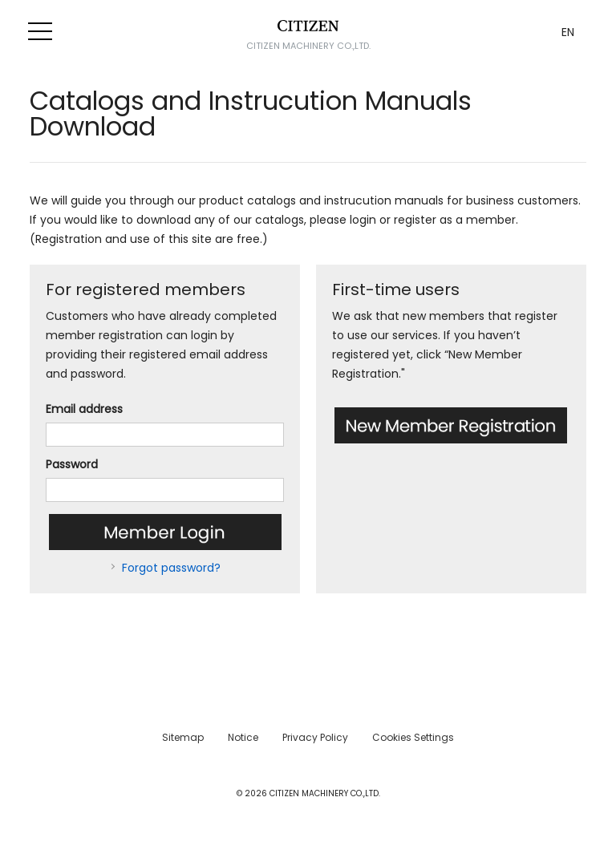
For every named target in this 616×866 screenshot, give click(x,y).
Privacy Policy (315, 737)
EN (568, 32)
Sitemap (183, 737)
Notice (243, 737)
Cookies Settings (413, 737)
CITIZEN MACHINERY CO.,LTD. (308, 46)
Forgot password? (171, 568)
